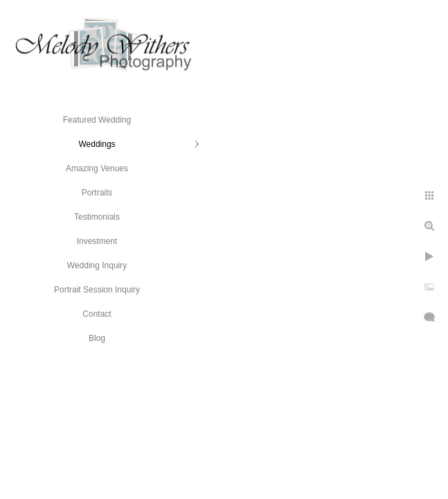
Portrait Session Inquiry (97, 290)
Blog (97, 338)
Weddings (97, 144)
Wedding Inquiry (97, 265)
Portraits (97, 193)
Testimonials (97, 217)
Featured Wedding (97, 120)
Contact (97, 314)
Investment (97, 241)
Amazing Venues (97, 168)
